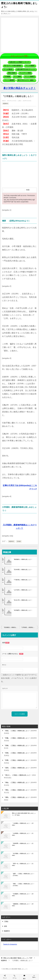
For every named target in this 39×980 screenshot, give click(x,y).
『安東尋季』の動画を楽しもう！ (23, 844)
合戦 (5, 926)
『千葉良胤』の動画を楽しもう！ (23, 580)
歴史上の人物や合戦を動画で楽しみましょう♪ (24, 814)
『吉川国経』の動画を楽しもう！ (23, 854)
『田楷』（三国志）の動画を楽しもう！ (17, 753)
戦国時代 (6, 104)
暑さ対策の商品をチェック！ (19, 88)
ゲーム (15, 978)
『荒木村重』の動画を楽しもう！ (23, 570)
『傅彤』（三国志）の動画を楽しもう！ (17, 790)
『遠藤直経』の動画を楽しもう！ (23, 905)
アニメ (5, 978)
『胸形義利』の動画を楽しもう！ (23, 559)
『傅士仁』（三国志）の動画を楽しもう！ (18, 775)
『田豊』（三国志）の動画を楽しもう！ (17, 760)
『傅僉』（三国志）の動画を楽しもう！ (17, 782)
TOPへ (34, 976)
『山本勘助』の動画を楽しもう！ (23, 834)
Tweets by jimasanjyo (10, 944)
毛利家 (19, 541)
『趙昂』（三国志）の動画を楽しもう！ (23, 875)
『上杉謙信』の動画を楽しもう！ (23, 824)
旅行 (24, 979)
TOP (18, 958)
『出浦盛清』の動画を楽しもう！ (23, 895)
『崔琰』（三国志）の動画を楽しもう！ (17, 768)
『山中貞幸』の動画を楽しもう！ (23, 590)
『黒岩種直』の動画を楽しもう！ (11, 627)
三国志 (6, 921)
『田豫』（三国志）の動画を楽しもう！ (17, 738)
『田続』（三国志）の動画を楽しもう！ (17, 731)
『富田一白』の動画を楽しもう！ (23, 865)
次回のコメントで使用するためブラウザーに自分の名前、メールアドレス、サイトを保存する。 (19, 678)
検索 (28, 190)
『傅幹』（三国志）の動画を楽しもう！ (17, 797)
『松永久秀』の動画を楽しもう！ (23, 600)
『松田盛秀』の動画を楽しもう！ (23, 610)
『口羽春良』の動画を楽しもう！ (29, 627)
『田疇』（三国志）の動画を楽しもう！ (17, 745)
